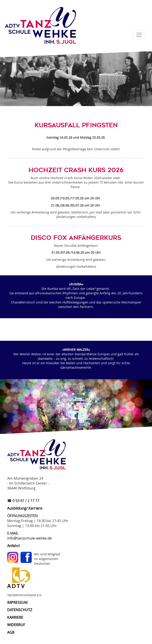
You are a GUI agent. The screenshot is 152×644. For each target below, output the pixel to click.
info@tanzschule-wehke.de (29, 538)
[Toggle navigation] (139, 35)
